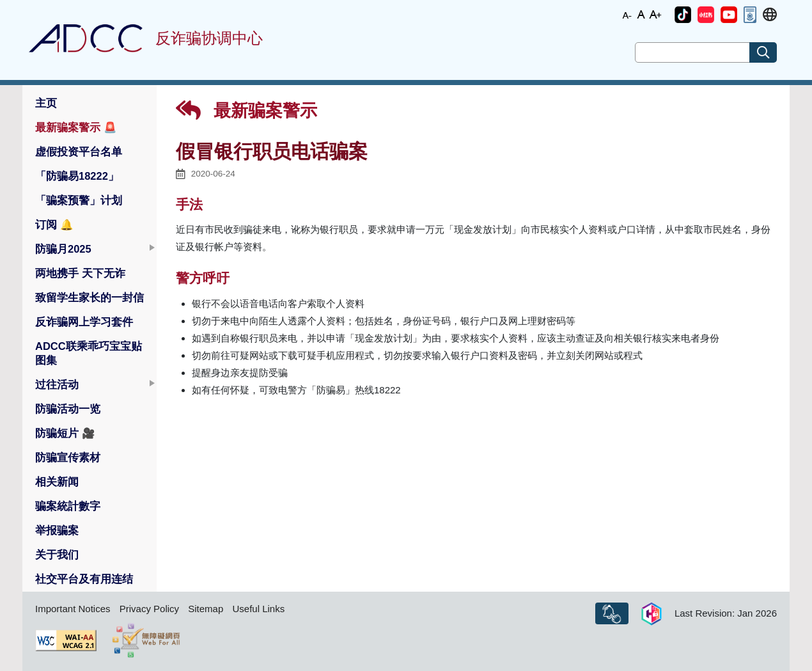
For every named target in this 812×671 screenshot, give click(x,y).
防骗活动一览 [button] (68, 409)
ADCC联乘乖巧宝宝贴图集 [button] (89, 353)
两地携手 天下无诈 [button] (80, 273)
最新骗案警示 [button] (76, 127)
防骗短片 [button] (65, 433)
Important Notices (73, 609)
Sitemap (206, 609)
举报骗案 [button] (57, 530)
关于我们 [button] (57, 555)
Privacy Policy (149, 609)
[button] (683, 15)
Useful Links (258, 609)
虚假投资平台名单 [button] (79, 152)
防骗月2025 (63, 249)
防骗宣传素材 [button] (68, 457)
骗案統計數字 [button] (68, 506)
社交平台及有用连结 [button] (84, 579)
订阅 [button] (54, 225)
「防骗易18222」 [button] (77, 176)
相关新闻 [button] (57, 482)
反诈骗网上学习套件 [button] (84, 322)
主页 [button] (46, 103)
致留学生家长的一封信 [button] (90, 297)
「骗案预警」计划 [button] (79, 200)
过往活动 (57, 384)
